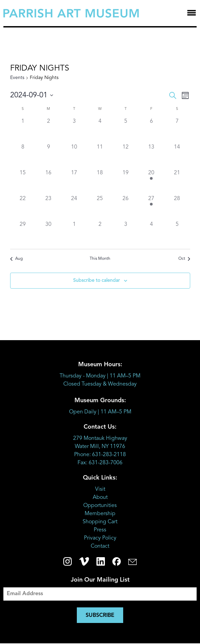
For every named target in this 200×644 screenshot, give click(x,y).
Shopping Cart (100, 522)
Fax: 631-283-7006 (100, 463)
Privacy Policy (100, 538)
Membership (100, 514)
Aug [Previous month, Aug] (16, 259)
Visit (100, 489)
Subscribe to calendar (96, 280)
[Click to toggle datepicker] (32, 95)
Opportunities (100, 506)
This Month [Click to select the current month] (100, 259)
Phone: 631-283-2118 (100, 455)
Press (100, 530)
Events (17, 78)
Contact (100, 546)
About (100, 497)
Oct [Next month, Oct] (184, 259)
